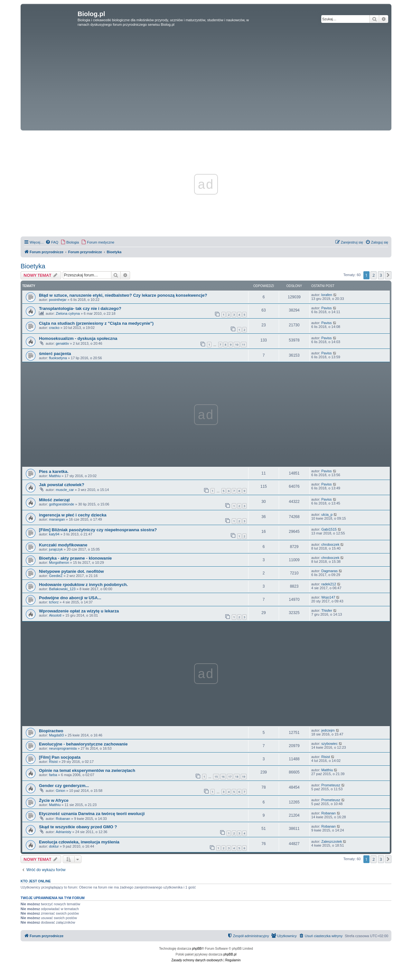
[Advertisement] (206, 81)
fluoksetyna (58, 358)
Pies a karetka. (54, 471)
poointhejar (58, 300)
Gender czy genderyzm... (64, 786)
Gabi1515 (329, 529)
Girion (60, 791)
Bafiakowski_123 (62, 589)
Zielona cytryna (68, 313)
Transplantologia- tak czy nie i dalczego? (80, 308)
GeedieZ (56, 576)
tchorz (54, 602)
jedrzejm (328, 730)
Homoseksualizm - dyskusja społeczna (78, 338)
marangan (57, 519)
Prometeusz (331, 785)
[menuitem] (52, 242)
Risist (53, 762)
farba (53, 775)
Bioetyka (33, 266)
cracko (54, 328)
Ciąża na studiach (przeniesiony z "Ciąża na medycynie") (96, 323)
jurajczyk (56, 549)
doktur (54, 846)
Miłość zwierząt (54, 500)
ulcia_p (327, 514)
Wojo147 (328, 597)
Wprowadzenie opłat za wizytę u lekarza (79, 611)
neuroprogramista (63, 748)
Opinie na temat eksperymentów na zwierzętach (87, 770)
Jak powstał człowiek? (62, 485)
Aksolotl (55, 615)
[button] (388, 275)
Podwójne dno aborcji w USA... (70, 598)
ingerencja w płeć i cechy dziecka (73, 515)
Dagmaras (329, 571)
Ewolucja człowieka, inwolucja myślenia (79, 842)
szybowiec (329, 744)
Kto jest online (36, 881)
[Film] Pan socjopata (60, 757)
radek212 (329, 584)
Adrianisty (63, 832)
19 (244, 777)
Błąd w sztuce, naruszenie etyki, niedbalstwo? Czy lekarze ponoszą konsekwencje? (123, 295)
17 (230, 777)
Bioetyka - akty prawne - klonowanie (75, 558)
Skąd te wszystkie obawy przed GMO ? (78, 827)
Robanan (63, 819)
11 (244, 345)
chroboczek (330, 544)
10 (237, 345)
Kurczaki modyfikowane (63, 545)
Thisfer (327, 610)
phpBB (197, 949)
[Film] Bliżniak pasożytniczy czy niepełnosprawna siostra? (98, 530)
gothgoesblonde (61, 504)
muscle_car (65, 490)
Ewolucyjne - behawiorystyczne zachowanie (83, 744)
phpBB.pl (230, 954)
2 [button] (374, 275)
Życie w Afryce (54, 800)
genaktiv (62, 343)
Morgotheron (59, 562)
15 (216, 777)
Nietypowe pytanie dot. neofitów (71, 571)
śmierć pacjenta (55, 354)
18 (237, 777)
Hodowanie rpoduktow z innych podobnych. (83, 585)
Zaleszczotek (332, 841)
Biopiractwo (51, 731)
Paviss (326, 308)
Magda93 (56, 735)
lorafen (327, 295)
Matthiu (55, 476)
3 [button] (381, 275)
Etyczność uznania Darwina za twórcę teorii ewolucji (92, 814)
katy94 (54, 534)
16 (223, 777)
